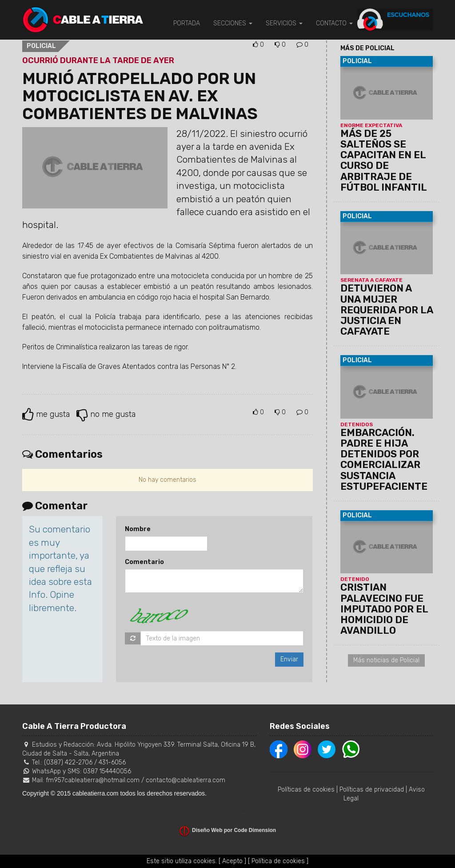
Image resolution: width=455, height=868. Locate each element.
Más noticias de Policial (386, 660)
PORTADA (187, 23)
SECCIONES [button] (233, 23)
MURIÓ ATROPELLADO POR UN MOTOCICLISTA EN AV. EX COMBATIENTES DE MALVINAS (140, 96)
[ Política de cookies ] (278, 861)
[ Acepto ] (232, 861)
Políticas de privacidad (372, 790)
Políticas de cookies (306, 790)
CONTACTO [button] (334, 23)
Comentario (144, 562)
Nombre (138, 529)
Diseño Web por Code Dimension (234, 830)
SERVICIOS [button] (284, 23)
